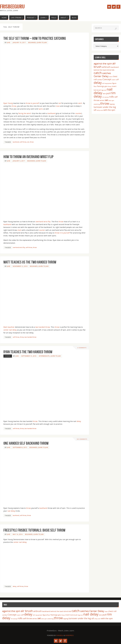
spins (41, 109)
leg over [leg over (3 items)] (104, 90)
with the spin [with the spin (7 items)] (109, 110)
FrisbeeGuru (12, 7)
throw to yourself (32, 103)
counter (78, 113)
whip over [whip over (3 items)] (100, 110)
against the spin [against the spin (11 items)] (103, 64)
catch (80, 103)
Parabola (60, 635)
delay (79, 421)
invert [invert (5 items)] (114, 86)
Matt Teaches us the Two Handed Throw (30, 262)
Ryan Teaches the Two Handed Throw (28, 352)
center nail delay (10, 330)
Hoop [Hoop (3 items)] (110, 86)
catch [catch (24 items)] (98, 73)
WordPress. (70, 635)
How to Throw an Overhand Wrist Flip (28, 157)
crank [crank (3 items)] (113, 80)
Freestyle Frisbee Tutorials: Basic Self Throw (34, 530)
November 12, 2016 (20, 266)
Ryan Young (8, 103)
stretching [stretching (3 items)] (97, 104)
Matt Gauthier (9, 327)
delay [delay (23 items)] (98, 83)
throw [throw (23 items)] (105, 103)
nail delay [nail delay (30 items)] (91, 614)
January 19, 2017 (19, 42)
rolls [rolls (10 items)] (112, 97)
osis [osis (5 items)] (104, 93)
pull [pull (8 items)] (108, 93)
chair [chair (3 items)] (111, 77)
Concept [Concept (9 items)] (107, 79)
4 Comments (82, 348)
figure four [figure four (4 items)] (46, 615)
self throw (23, 142)
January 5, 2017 (19, 161)
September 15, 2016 (29, 356)
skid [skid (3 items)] (110, 101)
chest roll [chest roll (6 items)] (112, 611)
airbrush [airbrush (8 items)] (106, 67)
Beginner (32, 42)
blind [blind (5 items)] (109, 70)
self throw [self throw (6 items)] (27, 618)
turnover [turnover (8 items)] (98, 107)
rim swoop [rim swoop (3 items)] (105, 97)
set (60, 103)
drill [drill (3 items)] (103, 83)
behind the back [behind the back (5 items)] (100, 70)
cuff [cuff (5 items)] (117, 80)
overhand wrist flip (43, 222)
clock (19, 230)
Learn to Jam (42, 42)
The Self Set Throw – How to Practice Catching (35, 38)
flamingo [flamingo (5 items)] (101, 86)
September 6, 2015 (20, 447)
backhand (52, 113)
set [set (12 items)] (106, 100)
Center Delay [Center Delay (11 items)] (101, 76)
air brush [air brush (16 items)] (27, 611)
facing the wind (25, 113)
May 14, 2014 (18, 534)
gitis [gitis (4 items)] (106, 86)
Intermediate (44, 356)
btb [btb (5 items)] (113, 70)
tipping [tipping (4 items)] (112, 104)
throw (14, 106)
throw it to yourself (62, 233)
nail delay (11, 511)
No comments (82, 439)
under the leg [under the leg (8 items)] (109, 107)
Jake (9, 42)
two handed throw (43, 327)
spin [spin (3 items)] (113, 101)
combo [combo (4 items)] (100, 80)
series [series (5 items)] (102, 100)
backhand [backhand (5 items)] (115, 67)
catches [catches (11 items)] (107, 73)
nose (58, 106)
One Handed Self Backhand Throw (26, 443)
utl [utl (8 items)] (95, 110)
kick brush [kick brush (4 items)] (97, 90)
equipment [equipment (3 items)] (108, 83)
